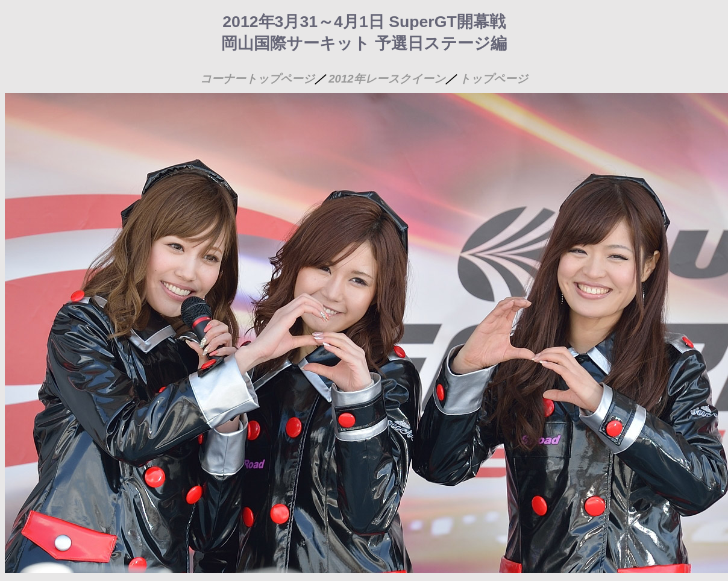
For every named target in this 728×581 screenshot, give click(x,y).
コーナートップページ (257, 79)
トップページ (494, 79)
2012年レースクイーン (387, 79)
